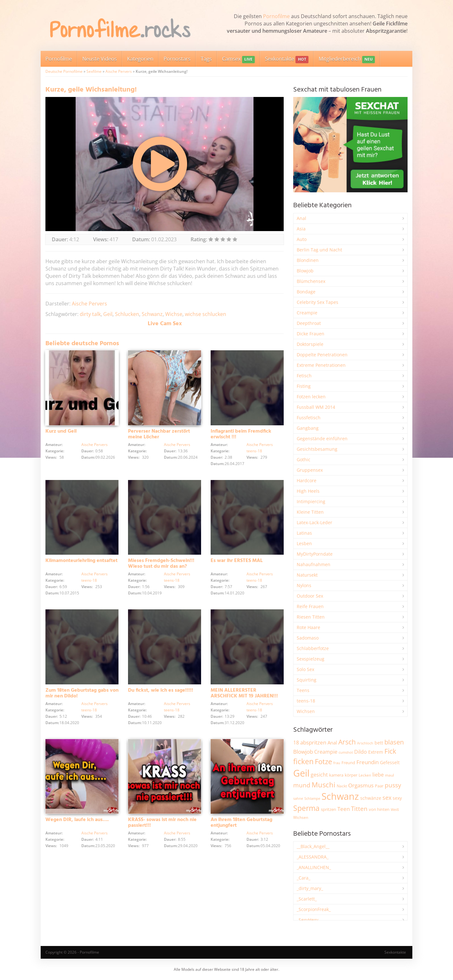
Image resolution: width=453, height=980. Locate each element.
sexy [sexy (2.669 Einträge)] (397, 798)
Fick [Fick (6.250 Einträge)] (390, 751)
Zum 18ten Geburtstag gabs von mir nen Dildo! (82, 694)
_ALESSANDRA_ (313, 857)
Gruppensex (310, 470)
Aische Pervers (119, 71)
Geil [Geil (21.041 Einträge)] (301, 773)
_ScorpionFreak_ (314, 909)
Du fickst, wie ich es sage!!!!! (161, 691)
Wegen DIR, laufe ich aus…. (77, 820)
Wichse (174, 314)
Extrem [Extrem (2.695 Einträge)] (376, 752)
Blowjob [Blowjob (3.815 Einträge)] (303, 752)
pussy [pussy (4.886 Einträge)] (393, 785)
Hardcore (307, 480)
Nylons (304, 585)
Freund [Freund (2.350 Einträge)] (348, 763)
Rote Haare (308, 627)
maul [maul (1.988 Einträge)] (389, 775)
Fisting (304, 386)
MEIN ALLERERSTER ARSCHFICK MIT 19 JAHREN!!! (244, 694)
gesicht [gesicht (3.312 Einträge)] (319, 775)
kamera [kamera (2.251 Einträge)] (336, 775)
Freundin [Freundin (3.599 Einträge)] (368, 762)
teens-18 (254, 451)
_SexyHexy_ (308, 920)
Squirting (307, 680)
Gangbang (308, 428)
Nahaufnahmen (314, 564)
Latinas (304, 533)
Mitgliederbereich (347, 59)
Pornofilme (276, 16)
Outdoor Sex (310, 596)
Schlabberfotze (313, 648)
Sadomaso (308, 638)
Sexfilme (94, 71)
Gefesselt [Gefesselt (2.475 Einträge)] (390, 762)
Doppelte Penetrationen (322, 355)
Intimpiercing (311, 501)
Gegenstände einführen (322, 439)
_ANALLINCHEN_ (314, 867)
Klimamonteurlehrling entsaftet (81, 561)
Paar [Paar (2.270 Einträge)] (379, 786)
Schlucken (127, 314)
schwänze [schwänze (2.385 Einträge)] (371, 798)
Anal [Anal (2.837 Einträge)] (332, 743)
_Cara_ (304, 878)
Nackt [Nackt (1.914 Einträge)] (342, 786)
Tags (206, 59)
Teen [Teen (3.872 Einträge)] (344, 809)
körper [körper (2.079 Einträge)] (351, 775)
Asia (301, 229)
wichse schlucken (206, 314)
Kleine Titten (310, 512)
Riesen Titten (311, 617)
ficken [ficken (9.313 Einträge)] (303, 761)
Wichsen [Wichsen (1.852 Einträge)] (301, 817)
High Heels (308, 491)
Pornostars (177, 59)
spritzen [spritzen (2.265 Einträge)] (328, 809)
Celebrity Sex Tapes (318, 302)
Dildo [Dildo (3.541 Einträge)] (361, 752)
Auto (302, 239)
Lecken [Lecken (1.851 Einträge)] (365, 775)
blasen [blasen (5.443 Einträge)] (394, 742)
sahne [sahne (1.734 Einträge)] (298, 798)
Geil (108, 314)
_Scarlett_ (307, 899)
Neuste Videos (100, 59)
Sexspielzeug (311, 659)
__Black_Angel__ (313, 846)
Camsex (238, 59)
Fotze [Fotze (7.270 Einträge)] (323, 761)
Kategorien (140, 59)
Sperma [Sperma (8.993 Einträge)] (306, 808)
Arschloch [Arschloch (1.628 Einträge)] (365, 743)
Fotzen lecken (311, 397)
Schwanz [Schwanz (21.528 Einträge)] (340, 796)
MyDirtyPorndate (315, 554)
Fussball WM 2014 (316, 407)
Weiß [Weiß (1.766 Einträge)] (395, 809)
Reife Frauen (310, 606)
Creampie (307, 313)
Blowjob (305, 271)
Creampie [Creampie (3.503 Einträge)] (326, 752)
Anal (301, 218)
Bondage (306, 292)
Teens (303, 690)
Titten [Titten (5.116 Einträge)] (359, 809)
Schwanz (152, 314)
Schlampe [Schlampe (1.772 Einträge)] (312, 798)
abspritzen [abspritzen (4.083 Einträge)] (313, 742)
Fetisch (304, 376)
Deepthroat (309, 323)
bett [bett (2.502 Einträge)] (379, 743)
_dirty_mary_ (310, 888)
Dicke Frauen (311, 334)
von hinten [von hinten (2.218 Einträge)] (379, 809)
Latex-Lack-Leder (314, 522)
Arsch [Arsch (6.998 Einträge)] (347, 742)
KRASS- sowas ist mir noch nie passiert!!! (162, 823)
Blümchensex (311, 281)
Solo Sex (305, 669)
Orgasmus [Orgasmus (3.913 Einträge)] (361, 785)
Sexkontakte (287, 59)
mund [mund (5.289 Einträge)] (302, 785)
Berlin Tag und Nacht (319, 250)
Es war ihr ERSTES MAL (237, 561)
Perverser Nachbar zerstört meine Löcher (159, 434)
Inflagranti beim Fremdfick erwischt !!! (241, 434)
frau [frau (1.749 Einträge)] (337, 763)
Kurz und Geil (61, 431)
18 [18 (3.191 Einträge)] (296, 743)
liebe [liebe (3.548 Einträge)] (378, 775)
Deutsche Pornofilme (64, 71)
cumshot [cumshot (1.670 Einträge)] (346, 752)
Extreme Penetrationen (321, 365)
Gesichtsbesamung (317, 449)
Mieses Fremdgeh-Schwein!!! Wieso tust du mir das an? (161, 564)
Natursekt (307, 575)
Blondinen (308, 260)
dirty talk (90, 314)
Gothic (304, 459)
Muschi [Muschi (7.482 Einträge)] (324, 785)
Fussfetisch (309, 418)
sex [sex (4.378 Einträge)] (387, 798)
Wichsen (306, 711)
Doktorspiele (310, 344)
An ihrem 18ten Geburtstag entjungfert (241, 823)
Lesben (304, 543)
